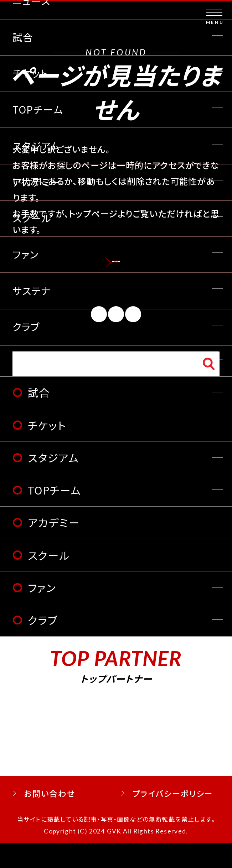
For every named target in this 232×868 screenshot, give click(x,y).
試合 (39, 417)
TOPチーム (54, 514)
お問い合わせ (49, 818)
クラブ (43, 644)
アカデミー (54, 547)
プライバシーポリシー (173, 818)
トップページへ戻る (116, 270)
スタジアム (53, 482)
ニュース (48, 385)
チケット (47, 450)
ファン (42, 612)
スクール (49, 580)
